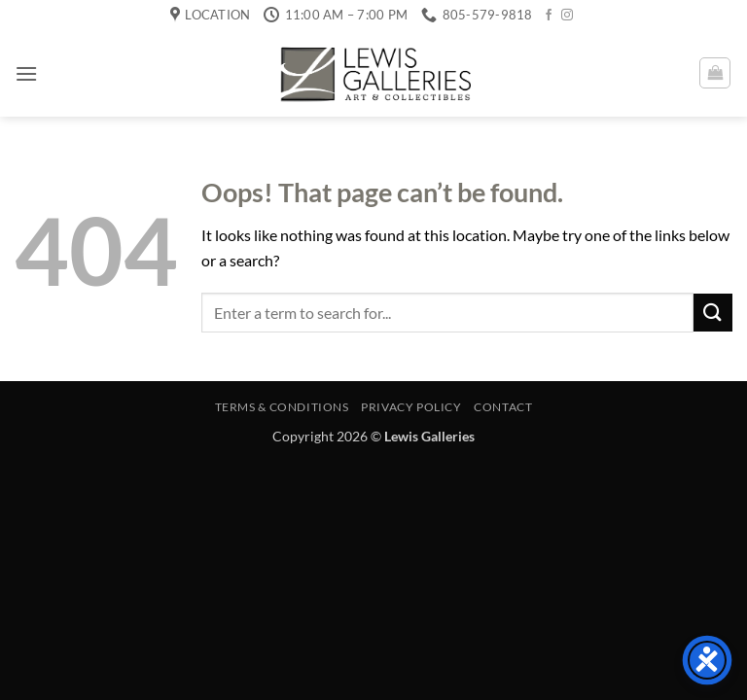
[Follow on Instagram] (567, 16)
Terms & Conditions (282, 407)
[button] (26, 73)
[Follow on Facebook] (549, 16)
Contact (503, 407)
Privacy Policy (411, 407)
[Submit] (713, 313)
